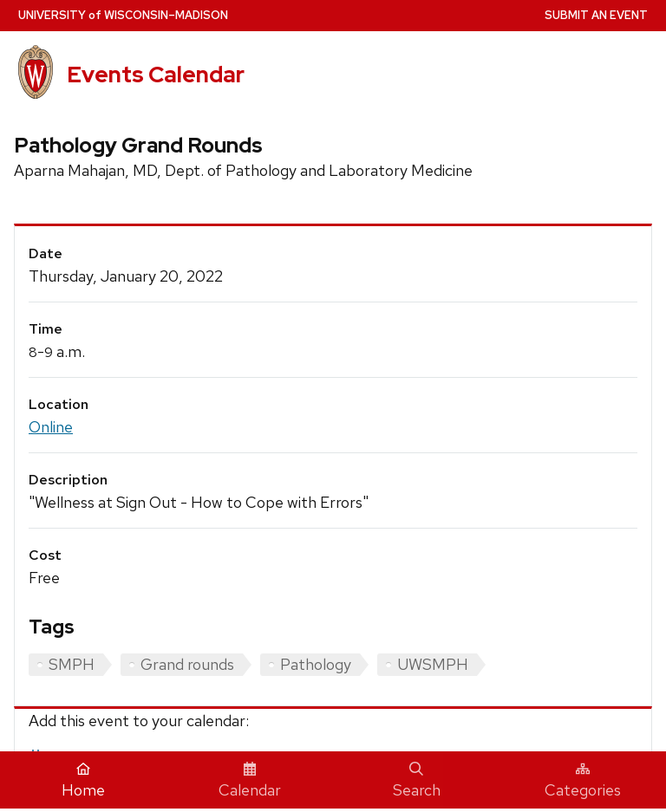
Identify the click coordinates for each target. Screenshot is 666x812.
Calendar (250, 781)
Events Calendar (156, 75)
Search (417, 781)
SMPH (72, 664)
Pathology (316, 664)
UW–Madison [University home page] (123, 15)
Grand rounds (187, 664)
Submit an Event (596, 15)
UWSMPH (433, 664)
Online (51, 427)
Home (83, 781)
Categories (583, 781)
